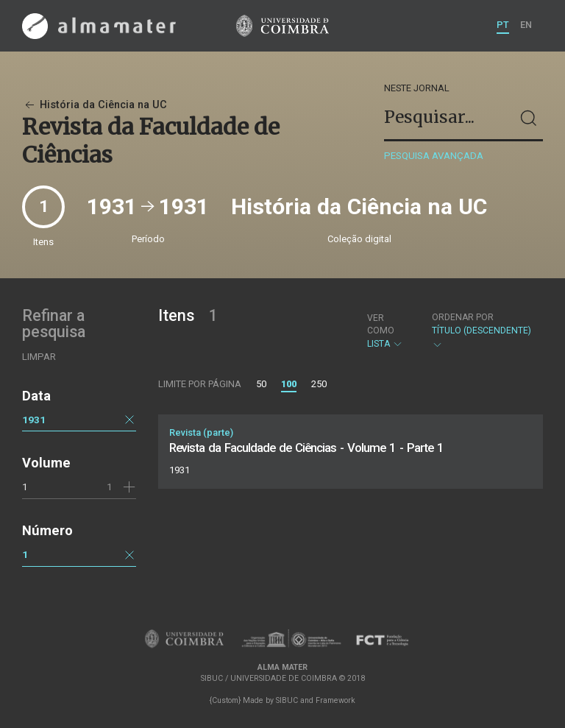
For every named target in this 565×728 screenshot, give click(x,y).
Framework (335, 700)
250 (319, 384)
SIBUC (287, 700)
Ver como (381, 324)
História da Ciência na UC (95, 105)
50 (261, 384)
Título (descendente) (482, 331)
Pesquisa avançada (434, 156)
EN (526, 25)
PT (503, 25)
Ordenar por (463, 317)
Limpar (39, 357)
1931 (34, 420)
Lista (387, 331)
